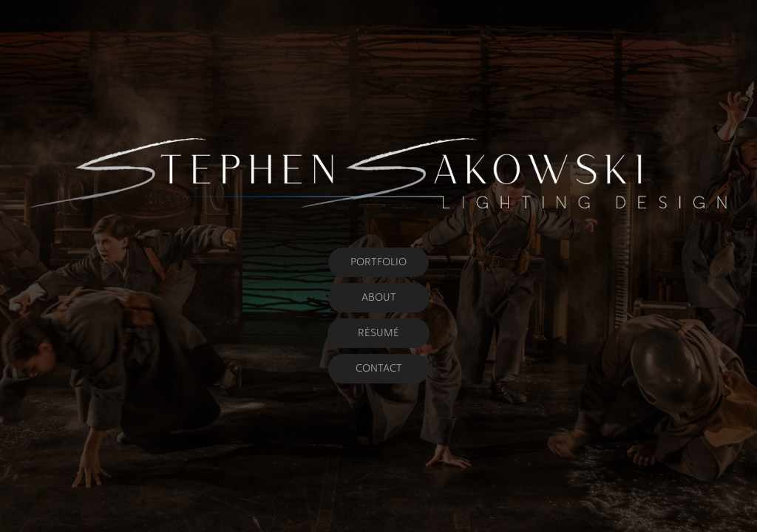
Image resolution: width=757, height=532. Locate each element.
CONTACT (379, 368)
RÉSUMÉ (378, 333)
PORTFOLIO (378, 262)
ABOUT (379, 297)
